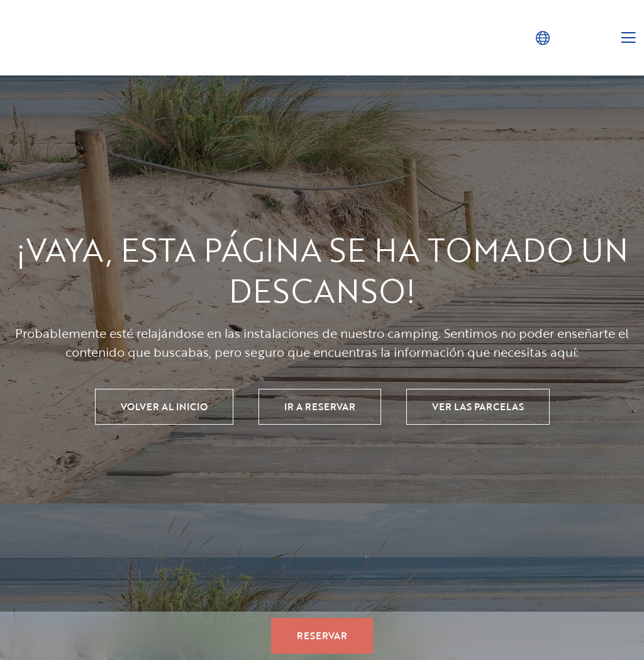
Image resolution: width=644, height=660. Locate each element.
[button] (542, 37)
